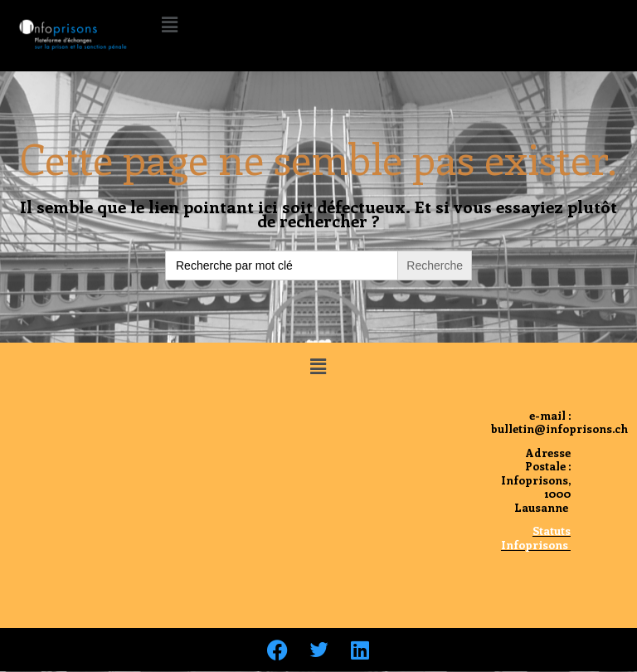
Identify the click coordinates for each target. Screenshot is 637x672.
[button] (169, 24)
